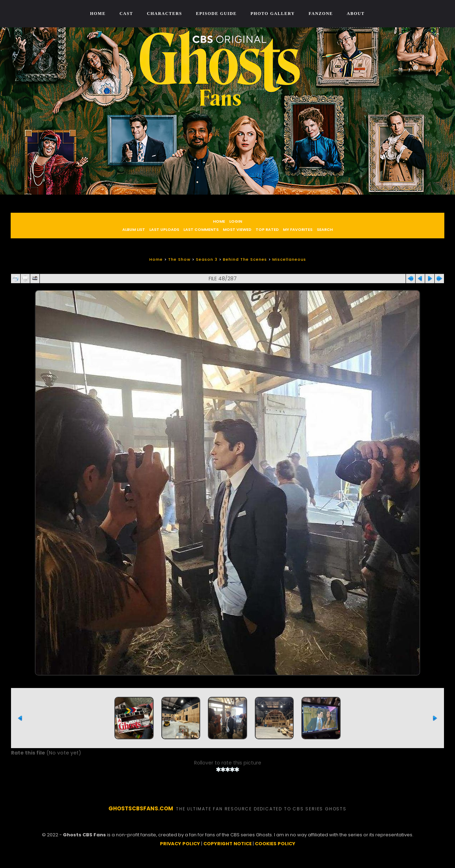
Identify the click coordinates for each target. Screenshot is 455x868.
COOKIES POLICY (275, 852)
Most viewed (237, 229)
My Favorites (298, 229)
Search (325, 229)
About (356, 14)
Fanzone (321, 14)
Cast (126, 14)
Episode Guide (216, 14)
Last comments (201, 229)
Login (236, 221)
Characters (164, 14)
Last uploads (164, 229)
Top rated (267, 229)
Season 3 (207, 259)
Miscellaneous (289, 259)
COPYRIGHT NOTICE (227, 852)
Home (98, 14)
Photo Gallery (273, 14)
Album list (134, 229)
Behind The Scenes (245, 259)
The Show (179, 259)
